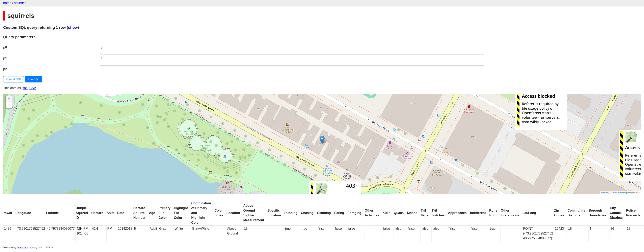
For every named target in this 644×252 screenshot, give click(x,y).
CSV (33, 88)
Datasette (22, 247)
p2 (5, 69)
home (7, 3)
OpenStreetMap (620, 192)
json (25, 88)
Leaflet (605, 192)
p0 (5, 47)
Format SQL (14, 79)
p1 (5, 58)
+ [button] (9, 99)
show (73, 27)
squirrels (20, 3)
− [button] (9, 105)
